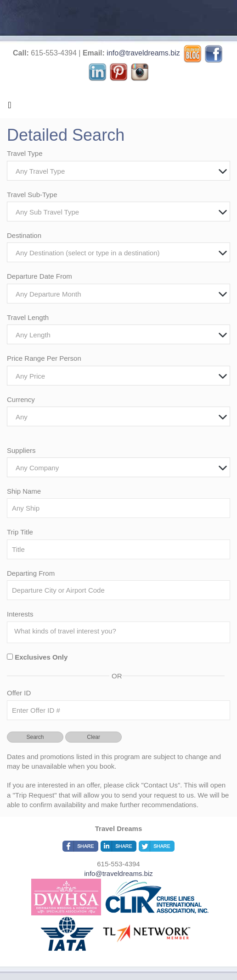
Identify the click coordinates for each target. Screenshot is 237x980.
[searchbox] (121, 631)
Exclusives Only (41, 657)
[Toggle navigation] (10, 107)
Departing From (31, 573)
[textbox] (121, 171)
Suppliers (21, 450)
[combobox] (118, 171)
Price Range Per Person (44, 358)
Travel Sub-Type (32, 195)
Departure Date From (39, 276)
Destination (24, 235)
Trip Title (20, 532)
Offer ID (19, 693)
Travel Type (25, 153)
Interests (20, 614)
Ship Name (24, 491)
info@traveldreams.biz (143, 53)
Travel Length (28, 317)
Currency (21, 399)
